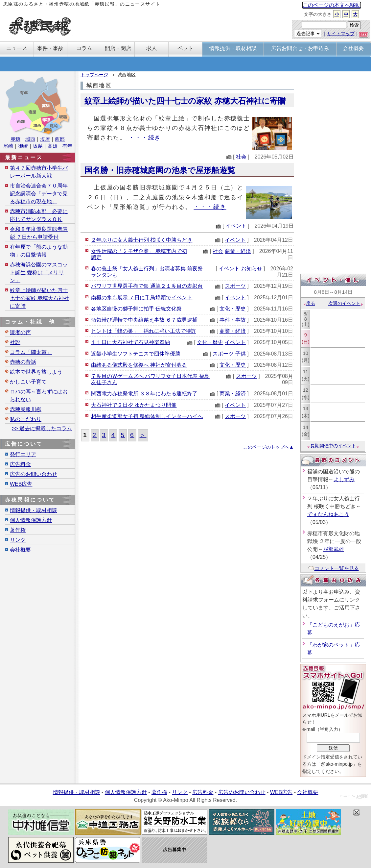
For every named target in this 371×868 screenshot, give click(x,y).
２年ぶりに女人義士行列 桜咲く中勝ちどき (142, 240)
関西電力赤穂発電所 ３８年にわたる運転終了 (144, 394)
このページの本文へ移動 (332, 5)
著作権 (18, 530)
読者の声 (20, 332)
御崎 (23, 146)
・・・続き (145, 137)
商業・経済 (238, 251)
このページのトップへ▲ (268, 447)
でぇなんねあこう (328, 514)
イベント (236, 226)
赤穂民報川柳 (26, 409)
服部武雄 (334, 549)
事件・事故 (233, 320)
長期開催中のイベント (333, 446)
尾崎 (8, 146)
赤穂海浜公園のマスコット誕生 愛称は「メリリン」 (39, 273)
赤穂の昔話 (23, 362)
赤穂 (15, 139)
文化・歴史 (233, 309)
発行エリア (23, 454)
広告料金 (20, 464)
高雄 (53, 146)
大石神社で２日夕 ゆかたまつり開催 (134, 405)
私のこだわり (26, 419)
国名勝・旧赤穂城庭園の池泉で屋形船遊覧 (160, 170)
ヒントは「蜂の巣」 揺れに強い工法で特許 (144, 331)
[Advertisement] (333, 173)
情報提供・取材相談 (34, 510)
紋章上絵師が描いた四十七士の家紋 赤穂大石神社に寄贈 (185, 101)
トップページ (94, 75)
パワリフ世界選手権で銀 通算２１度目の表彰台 (147, 286)
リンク (18, 540)
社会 (241, 157)
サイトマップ (341, 34)
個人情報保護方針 (31, 520)
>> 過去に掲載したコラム (42, 428)
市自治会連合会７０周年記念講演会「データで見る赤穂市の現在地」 (39, 194)
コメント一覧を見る (333, 568)
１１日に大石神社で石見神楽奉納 (130, 342)
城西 (30, 139)
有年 (67, 146)
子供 (241, 354)
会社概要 (20, 550)
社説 (15, 342)
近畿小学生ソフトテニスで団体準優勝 (136, 354)
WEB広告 (21, 484)
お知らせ (252, 269)
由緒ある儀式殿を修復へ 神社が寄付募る (139, 365)
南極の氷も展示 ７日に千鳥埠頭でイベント (142, 298)
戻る (309, 303)
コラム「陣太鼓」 (31, 352)
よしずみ (344, 479)
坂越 (38, 146)
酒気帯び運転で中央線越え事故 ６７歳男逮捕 (144, 320)
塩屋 (45, 139)
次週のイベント (346, 303)
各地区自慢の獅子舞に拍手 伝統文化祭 (136, 309)
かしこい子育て (28, 382)
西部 (60, 139)
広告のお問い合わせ (34, 474)
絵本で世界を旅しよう (36, 372)
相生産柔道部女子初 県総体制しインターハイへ (147, 416)
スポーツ (235, 286)
